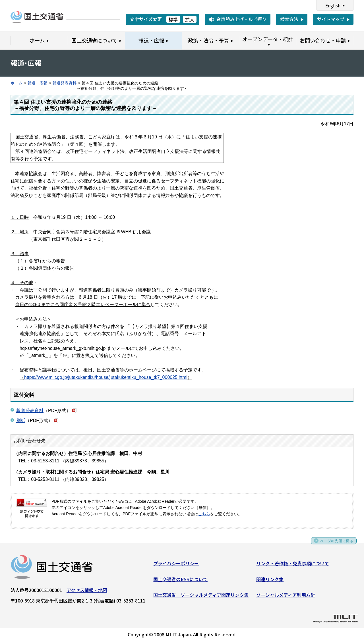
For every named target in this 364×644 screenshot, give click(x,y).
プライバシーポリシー (176, 565)
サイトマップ (331, 19)
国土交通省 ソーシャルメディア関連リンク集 (201, 597)
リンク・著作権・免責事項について (293, 565)
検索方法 (289, 19)
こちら (204, 514)
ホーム (16, 83)
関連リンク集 (270, 581)
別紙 (21, 420)
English (333, 5)
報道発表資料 (65, 83)
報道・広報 (38, 83)
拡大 (190, 19)
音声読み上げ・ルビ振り (241, 19)
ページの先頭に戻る (333, 545)
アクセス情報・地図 (87, 592)
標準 (173, 19)
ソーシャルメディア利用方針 (286, 597)
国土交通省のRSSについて (180, 581)
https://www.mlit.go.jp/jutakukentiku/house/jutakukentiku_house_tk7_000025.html (106, 377)
